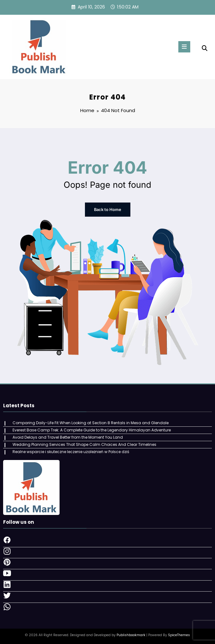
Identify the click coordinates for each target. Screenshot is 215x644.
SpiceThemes (179, 634)
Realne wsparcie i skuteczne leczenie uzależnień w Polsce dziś (71, 451)
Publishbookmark (131, 634)
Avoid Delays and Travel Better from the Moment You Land (67, 437)
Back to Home (107, 210)
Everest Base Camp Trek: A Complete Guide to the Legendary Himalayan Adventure (91, 430)
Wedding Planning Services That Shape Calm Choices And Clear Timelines (84, 444)
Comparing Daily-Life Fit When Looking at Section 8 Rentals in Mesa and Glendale (90, 422)
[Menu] (183, 47)
